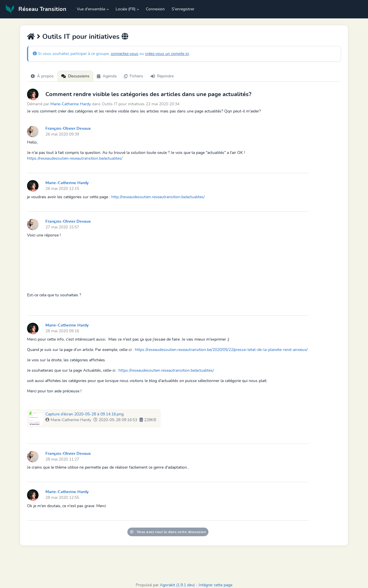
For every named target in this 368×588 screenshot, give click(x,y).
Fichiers (134, 76)
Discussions (75, 76)
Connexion (155, 9)
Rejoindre (162, 76)
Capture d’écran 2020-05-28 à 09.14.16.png (85, 414)
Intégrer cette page (215, 585)
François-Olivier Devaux (68, 129)
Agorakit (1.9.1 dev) (177, 585)
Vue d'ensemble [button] (91, 9)
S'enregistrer (183, 9)
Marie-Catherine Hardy (71, 104)
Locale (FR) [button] (125, 9)
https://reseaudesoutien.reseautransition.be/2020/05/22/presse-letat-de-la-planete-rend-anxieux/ (221, 350)
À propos (42, 76)
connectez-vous (124, 54)
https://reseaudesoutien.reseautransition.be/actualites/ (75, 159)
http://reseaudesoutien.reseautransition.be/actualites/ (158, 197)
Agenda (107, 76)
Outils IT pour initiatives (81, 37)
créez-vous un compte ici (167, 54)
